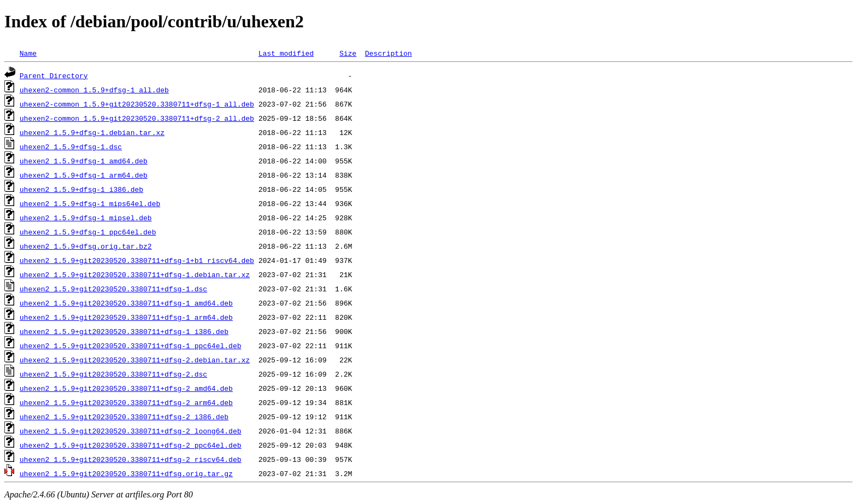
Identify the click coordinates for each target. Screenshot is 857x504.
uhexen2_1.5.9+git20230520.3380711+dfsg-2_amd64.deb (126, 388)
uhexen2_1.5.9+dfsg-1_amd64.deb (84, 161)
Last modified (286, 53)
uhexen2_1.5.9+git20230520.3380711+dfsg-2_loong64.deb (131, 431)
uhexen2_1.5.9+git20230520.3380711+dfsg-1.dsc (113, 289)
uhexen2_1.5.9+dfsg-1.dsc (71, 146)
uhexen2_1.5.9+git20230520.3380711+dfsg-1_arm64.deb (126, 317)
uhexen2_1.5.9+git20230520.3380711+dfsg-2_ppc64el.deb (131, 445)
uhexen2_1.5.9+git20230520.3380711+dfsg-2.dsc (113, 374)
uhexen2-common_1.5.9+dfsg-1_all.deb (94, 90)
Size (348, 53)
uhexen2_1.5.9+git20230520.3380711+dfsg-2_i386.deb (124, 417)
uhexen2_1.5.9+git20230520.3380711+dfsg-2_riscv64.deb (131, 459)
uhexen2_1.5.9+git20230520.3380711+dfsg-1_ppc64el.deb (131, 345)
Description (389, 53)
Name (28, 53)
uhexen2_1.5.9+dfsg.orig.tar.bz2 (86, 246)
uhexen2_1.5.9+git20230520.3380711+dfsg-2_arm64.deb (126, 402)
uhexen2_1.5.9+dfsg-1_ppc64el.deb (88, 232)
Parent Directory (54, 75)
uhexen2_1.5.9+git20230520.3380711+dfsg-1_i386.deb (124, 331)
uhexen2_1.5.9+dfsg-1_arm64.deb (84, 175)
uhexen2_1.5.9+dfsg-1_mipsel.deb (86, 218)
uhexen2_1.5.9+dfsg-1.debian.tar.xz (92, 132)
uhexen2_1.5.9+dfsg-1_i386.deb (81, 189)
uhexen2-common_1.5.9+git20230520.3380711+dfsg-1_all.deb (137, 104)
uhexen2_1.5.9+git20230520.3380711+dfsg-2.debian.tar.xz (135, 360)
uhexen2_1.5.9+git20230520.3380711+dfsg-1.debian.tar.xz (135, 274)
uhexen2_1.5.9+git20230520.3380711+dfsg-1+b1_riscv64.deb (137, 260)
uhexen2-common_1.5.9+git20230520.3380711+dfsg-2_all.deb (137, 118)
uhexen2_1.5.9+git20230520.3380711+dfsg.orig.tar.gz (126, 473)
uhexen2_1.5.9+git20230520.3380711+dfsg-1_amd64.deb (126, 303)
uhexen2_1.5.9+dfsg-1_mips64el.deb (90, 203)
